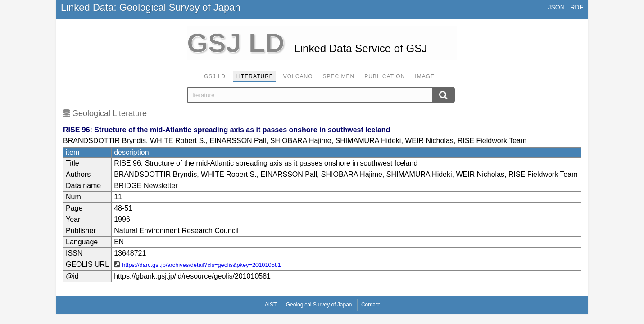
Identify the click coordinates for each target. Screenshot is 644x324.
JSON (556, 7)
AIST (271, 305)
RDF (577, 7)
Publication (385, 76)
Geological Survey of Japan (319, 305)
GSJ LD (215, 76)
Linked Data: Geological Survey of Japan (151, 7)
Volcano (298, 76)
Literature (254, 76)
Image (425, 76)
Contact (370, 305)
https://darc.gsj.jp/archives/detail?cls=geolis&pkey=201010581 (202, 265)
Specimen (339, 76)
